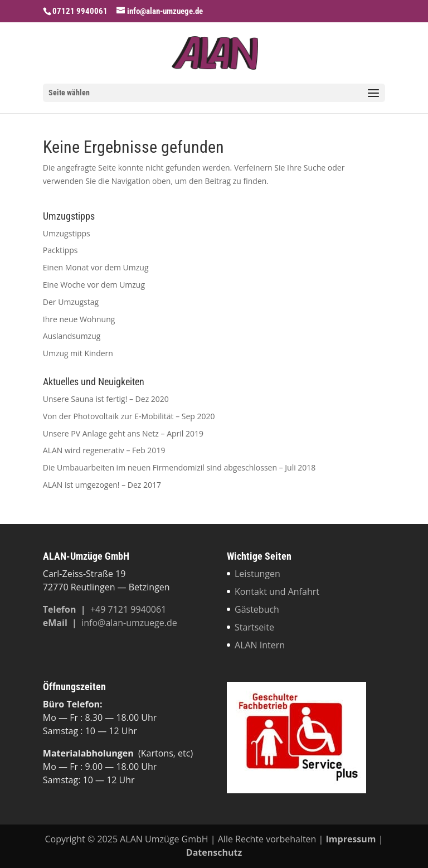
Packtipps (60, 250)
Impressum (351, 839)
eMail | (62, 623)
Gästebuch (257, 609)
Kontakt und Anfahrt (277, 591)
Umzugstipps (67, 233)
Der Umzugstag (71, 302)
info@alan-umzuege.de (129, 623)
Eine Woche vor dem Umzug (94, 285)
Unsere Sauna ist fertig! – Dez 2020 (106, 399)
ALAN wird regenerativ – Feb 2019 (104, 450)
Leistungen (257, 574)
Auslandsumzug (72, 336)
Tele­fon (61, 609)
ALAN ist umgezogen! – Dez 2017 (102, 485)
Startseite (254, 627)
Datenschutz (214, 852)
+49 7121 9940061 (128, 609)
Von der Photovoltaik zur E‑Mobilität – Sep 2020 (129, 416)
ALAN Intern (260, 645)
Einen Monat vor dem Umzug (96, 267)
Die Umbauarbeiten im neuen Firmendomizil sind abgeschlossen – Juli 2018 (179, 467)
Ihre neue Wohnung (79, 319)
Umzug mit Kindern (78, 353)
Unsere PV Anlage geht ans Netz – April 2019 (123, 433)
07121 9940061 (80, 11)
